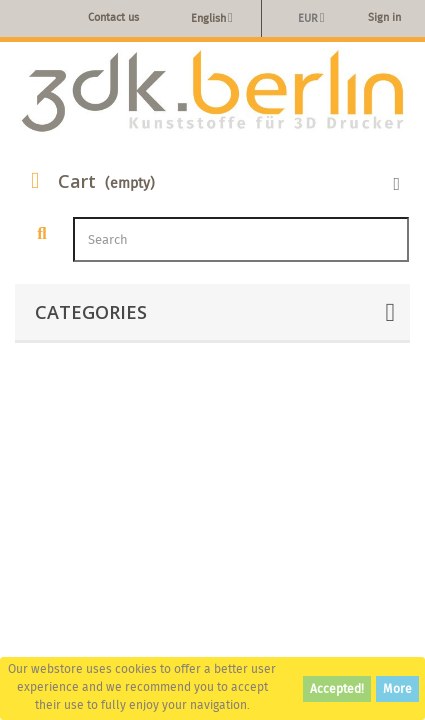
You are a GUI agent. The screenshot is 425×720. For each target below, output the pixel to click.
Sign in (384, 17)
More (397, 688)
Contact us (113, 17)
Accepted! (337, 688)
